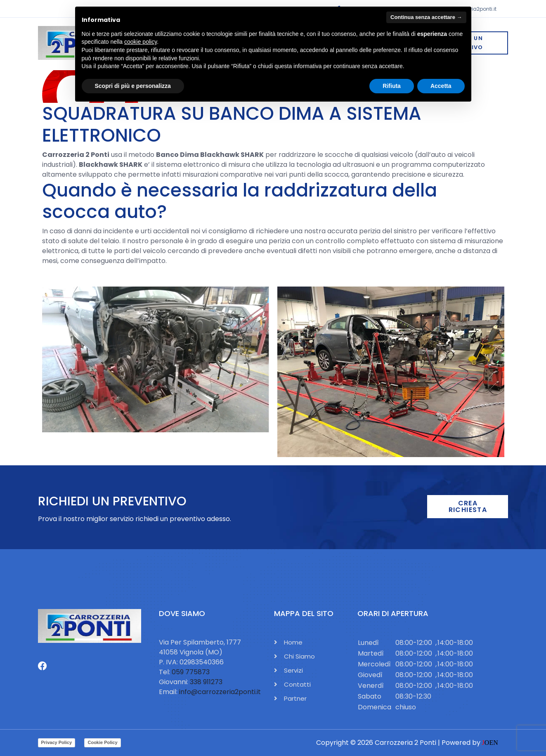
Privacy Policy (57, 742)
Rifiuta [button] (392, 86)
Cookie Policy (102, 742)
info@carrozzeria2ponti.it (220, 692)
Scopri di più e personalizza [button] (133, 86)
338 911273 (206, 682)
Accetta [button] (441, 86)
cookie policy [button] (141, 42)
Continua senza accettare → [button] (426, 17)
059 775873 (191, 672)
